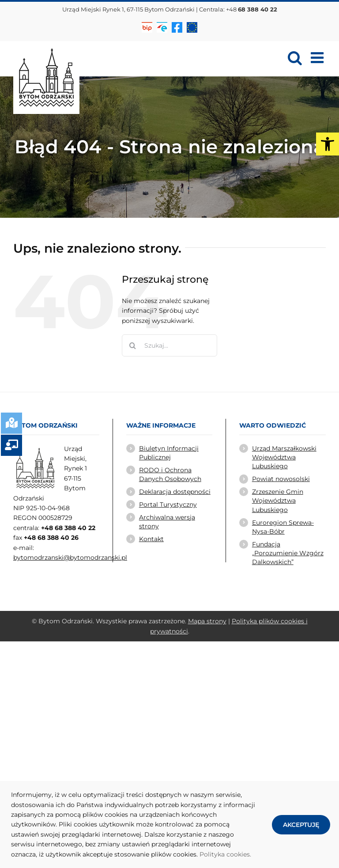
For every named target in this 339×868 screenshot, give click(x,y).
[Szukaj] (133, 345)
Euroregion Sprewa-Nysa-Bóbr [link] (283, 527)
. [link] (250, 854)
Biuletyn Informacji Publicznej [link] (169, 453)
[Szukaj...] (169, 345)
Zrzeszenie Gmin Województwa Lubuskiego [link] (278, 501)
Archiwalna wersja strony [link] (167, 522)
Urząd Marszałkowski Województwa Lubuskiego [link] (284, 457)
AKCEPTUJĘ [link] (301, 825)
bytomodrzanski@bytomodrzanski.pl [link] (70, 557)
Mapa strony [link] (207, 621)
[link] (328, 144)
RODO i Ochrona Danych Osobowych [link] (170, 474)
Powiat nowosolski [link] (281, 479)
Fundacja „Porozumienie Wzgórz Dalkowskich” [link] (288, 553)
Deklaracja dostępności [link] (175, 492)
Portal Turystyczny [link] (168, 504)
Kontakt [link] (151, 539)
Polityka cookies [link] (225, 854)
